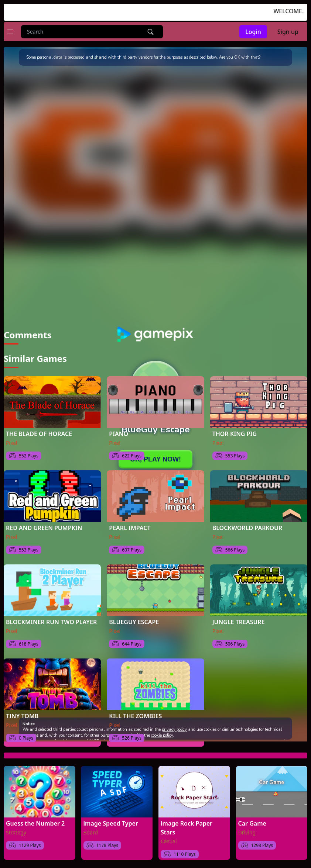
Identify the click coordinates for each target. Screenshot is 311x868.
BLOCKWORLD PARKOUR (247, 528)
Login (253, 32)
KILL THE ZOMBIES (135, 716)
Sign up (288, 32)
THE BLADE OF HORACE (39, 434)
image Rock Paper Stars (187, 828)
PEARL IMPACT (130, 528)
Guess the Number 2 (35, 823)
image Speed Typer (111, 823)
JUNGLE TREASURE (239, 622)
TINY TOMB (22, 716)
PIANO (119, 434)
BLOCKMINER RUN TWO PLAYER (51, 622)
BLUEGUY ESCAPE (134, 622)
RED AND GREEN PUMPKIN (44, 528)
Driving (247, 832)
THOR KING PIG (235, 434)
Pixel (12, 443)
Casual (169, 841)
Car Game (252, 823)
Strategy (16, 832)
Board (91, 832)
